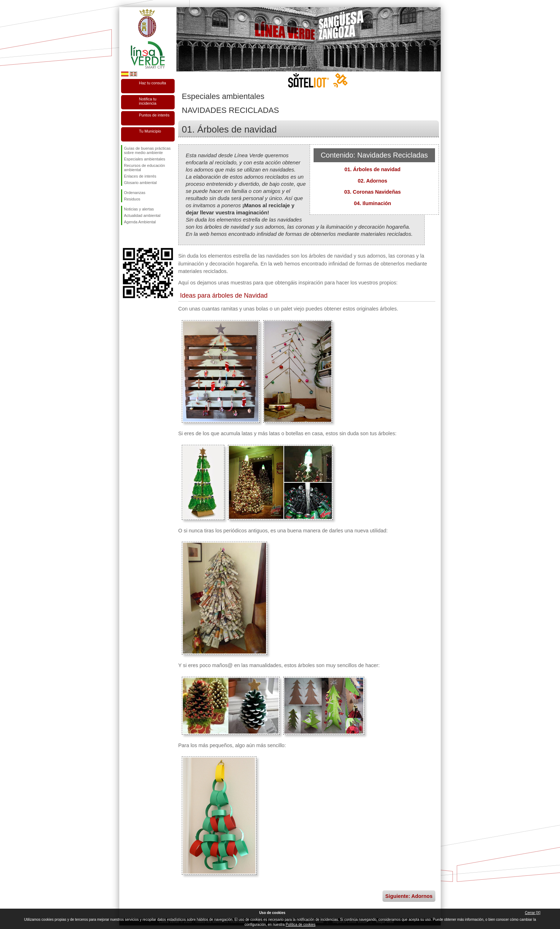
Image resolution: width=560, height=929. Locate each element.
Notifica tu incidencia (148, 101)
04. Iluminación (372, 203)
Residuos (132, 199)
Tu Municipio (150, 131)
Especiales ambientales (145, 159)
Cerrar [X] (533, 913)
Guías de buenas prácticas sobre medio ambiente (147, 150)
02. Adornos (373, 181)
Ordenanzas (135, 193)
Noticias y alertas (139, 209)
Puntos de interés (154, 115)
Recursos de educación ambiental (144, 168)
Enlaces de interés (140, 176)
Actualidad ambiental (142, 215)
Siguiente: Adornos (409, 896)
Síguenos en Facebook (125, 237)
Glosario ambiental (140, 183)
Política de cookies (301, 925)
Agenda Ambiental (140, 222)
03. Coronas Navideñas (372, 192)
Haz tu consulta (152, 83)
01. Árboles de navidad (373, 169)
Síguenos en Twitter (137, 237)
